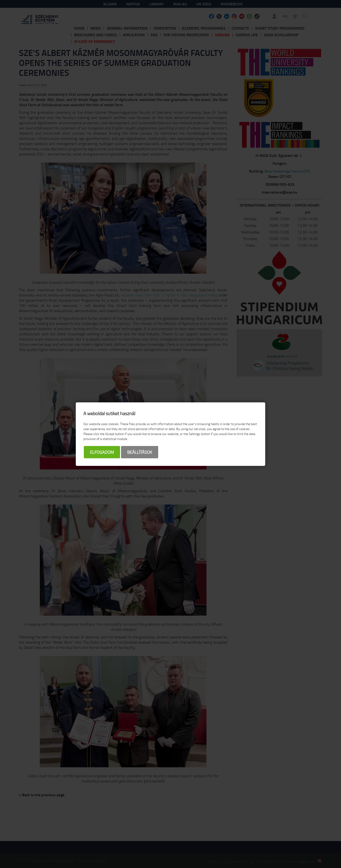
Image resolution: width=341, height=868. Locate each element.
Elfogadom (102, 452)
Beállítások (140, 452)
